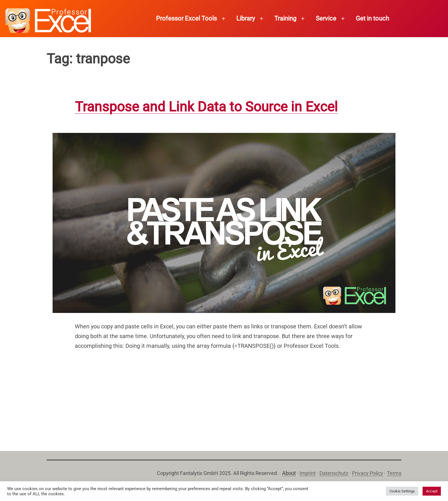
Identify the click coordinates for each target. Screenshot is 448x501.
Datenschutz (334, 473)
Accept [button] (432, 491)
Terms (394, 473)
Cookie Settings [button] (402, 491)
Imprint (308, 473)
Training (285, 18)
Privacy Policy (368, 473)
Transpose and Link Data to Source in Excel (206, 107)
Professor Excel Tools (186, 18)
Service (326, 18)
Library (246, 18)
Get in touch (372, 18)
